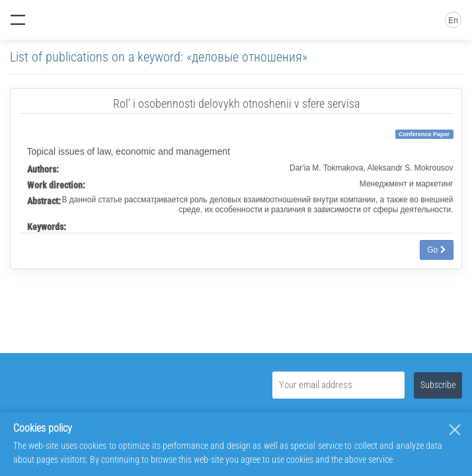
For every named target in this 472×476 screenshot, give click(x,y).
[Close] (455, 430)
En (453, 20)
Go (436, 250)
